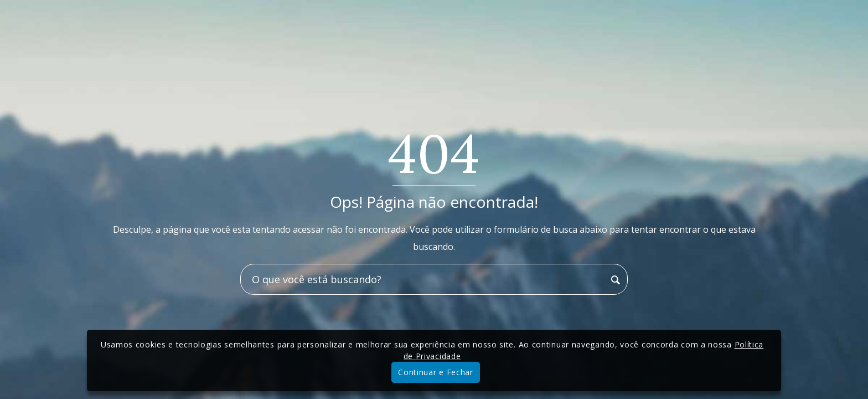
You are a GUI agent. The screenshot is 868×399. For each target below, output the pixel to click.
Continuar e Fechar (436, 372)
